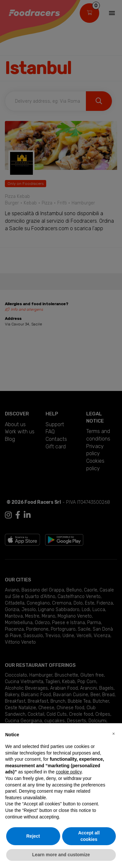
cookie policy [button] (69, 772)
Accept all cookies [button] (89, 836)
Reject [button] (33, 836)
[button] (114, 734)
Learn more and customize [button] (61, 855)
